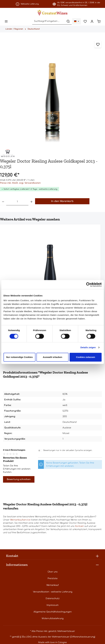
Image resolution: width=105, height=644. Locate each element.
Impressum (52, 605)
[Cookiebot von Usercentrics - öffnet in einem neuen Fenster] (88, 285)
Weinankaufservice (20, 520)
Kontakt (79, 526)
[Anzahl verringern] (3, 202)
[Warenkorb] (99, 21)
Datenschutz (53, 599)
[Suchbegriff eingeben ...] (48, 21)
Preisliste (53, 579)
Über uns (53, 572)
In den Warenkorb (62, 202)
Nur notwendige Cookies (19, 357)
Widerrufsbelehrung (53, 619)
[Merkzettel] (85, 21)
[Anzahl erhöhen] (31, 202)
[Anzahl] (17, 202)
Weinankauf (52, 585)
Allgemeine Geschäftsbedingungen (53, 612)
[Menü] (6, 21)
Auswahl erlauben (52, 357)
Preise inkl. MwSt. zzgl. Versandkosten (20, 183)
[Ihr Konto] (92, 21)
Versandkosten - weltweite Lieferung (53, 592)
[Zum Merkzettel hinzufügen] (98, 45)
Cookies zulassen (86, 357)
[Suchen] (67, 21)
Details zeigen (88, 347)
